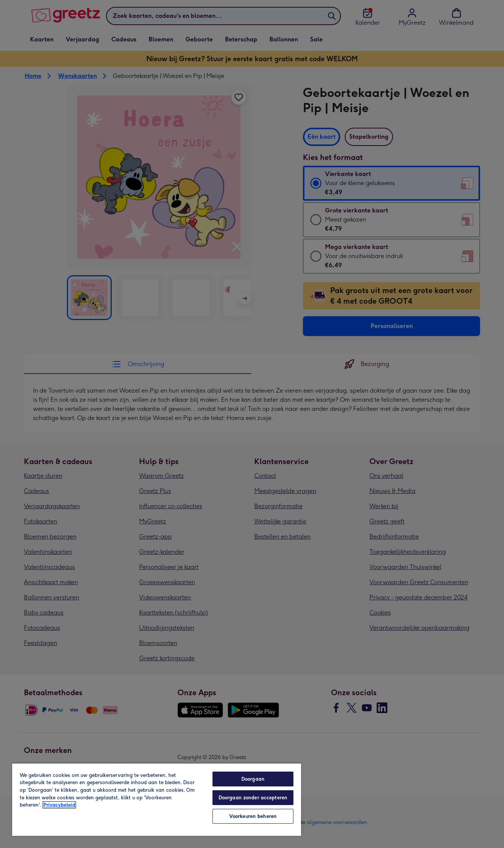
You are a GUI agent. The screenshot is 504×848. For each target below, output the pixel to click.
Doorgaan (253, 779)
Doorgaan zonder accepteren (253, 798)
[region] (157, 799)
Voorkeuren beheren (253, 816)
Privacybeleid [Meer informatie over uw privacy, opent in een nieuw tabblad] (59, 805)
